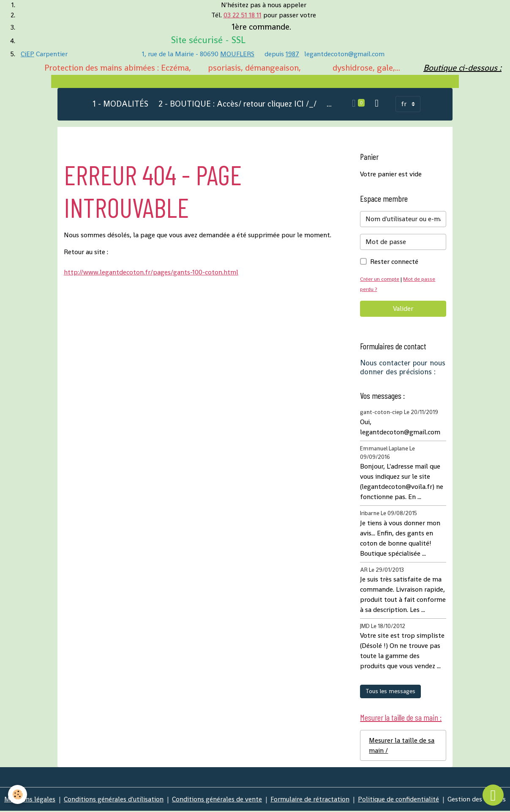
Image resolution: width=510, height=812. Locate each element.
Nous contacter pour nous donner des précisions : (403, 368)
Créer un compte (380, 279)
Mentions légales (30, 800)
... (329, 104)
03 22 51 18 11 (243, 15)
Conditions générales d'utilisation (114, 800)
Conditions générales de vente (217, 800)
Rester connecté (394, 262)
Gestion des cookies (477, 800)
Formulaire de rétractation (310, 800)
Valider (403, 309)
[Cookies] (18, 794)
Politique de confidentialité (398, 800)
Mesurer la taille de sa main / (402, 746)
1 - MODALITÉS (121, 104)
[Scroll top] (493, 795)
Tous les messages (390, 691)
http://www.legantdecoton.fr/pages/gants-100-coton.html (151, 273)
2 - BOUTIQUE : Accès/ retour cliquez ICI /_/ (237, 104)
